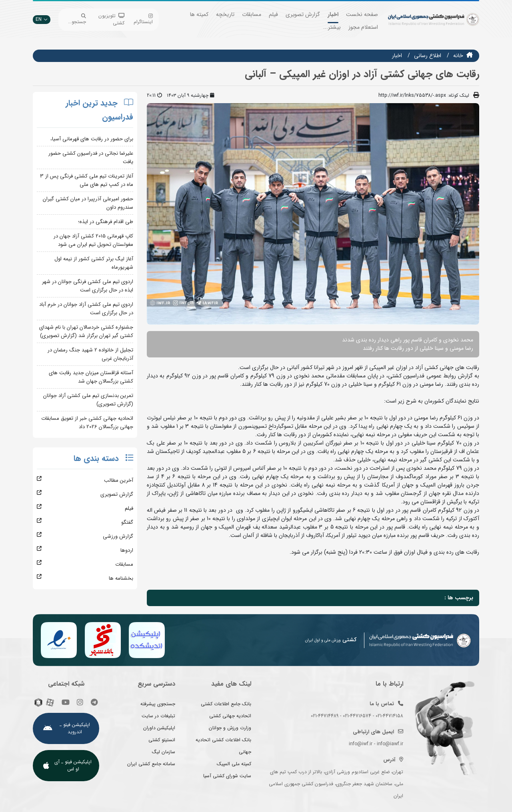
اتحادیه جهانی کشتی (230, 716)
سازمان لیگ (164, 752)
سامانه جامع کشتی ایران (151, 764)
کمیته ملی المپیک (234, 764)
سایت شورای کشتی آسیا (227, 776)
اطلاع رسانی (428, 56)
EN (42, 19)
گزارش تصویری (303, 14)
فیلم (273, 14)
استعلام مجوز (363, 27)
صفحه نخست (362, 14)
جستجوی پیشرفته (158, 704)
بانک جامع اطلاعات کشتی (226, 704)
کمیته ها (199, 14)
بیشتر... (332, 27)
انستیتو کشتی (162, 740)
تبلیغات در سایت (158, 716)
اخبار (333, 14)
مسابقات (252, 14)
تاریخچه (225, 14)
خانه (458, 56)
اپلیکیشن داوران (159, 728)
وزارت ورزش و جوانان (230, 728)
